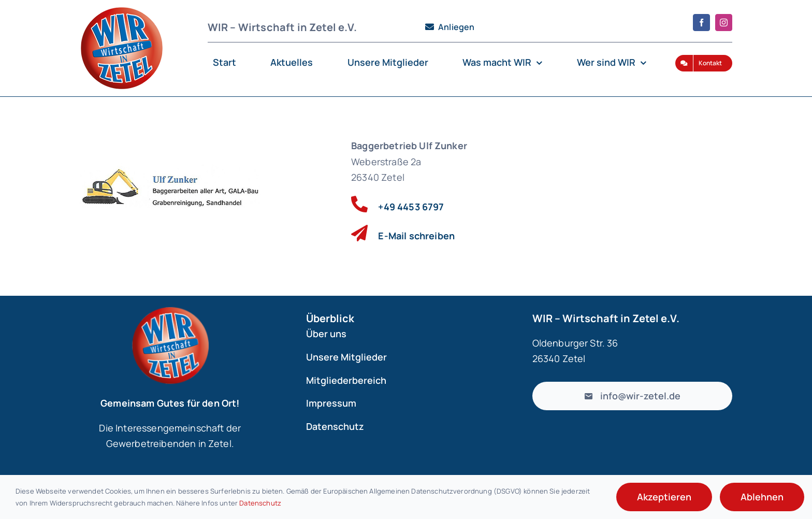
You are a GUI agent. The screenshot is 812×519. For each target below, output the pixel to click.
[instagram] (724, 23)
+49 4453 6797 (411, 207)
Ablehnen (762, 497)
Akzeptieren (664, 497)
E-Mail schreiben (416, 236)
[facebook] (701, 23)
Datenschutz (260, 503)
